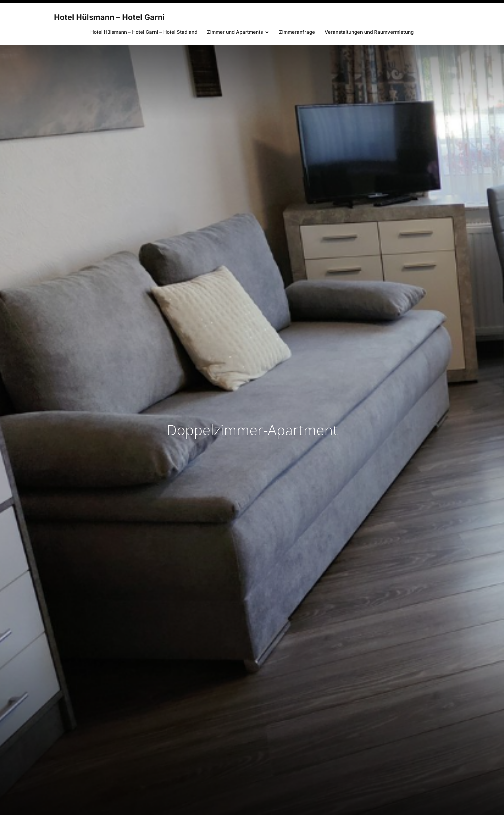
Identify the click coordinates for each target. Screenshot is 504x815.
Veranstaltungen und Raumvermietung (369, 32)
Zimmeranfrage (297, 32)
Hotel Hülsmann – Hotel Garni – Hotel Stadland (144, 32)
